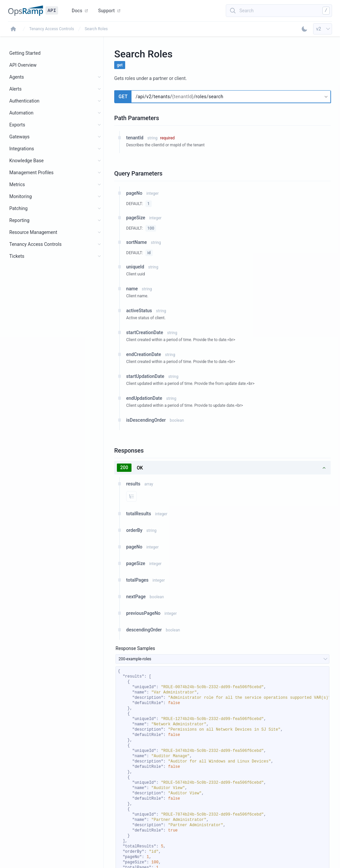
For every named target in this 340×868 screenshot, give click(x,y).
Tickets (17, 256)
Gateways (19, 137)
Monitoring (21, 196)
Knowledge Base (26, 161)
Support (109, 11)
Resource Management (33, 232)
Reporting (19, 220)
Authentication (24, 101)
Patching (18, 208)
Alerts (15, 89)
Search (247, 11)
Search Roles (96, 29)
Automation (21, 113)
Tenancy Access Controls (52, 29)
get (120, 65)
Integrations (22, 149)
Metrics (17, 184)
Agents (17, 77)
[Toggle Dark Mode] (304, 29)
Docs (80, 11)
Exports (17, 125)
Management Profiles (31, 173)
